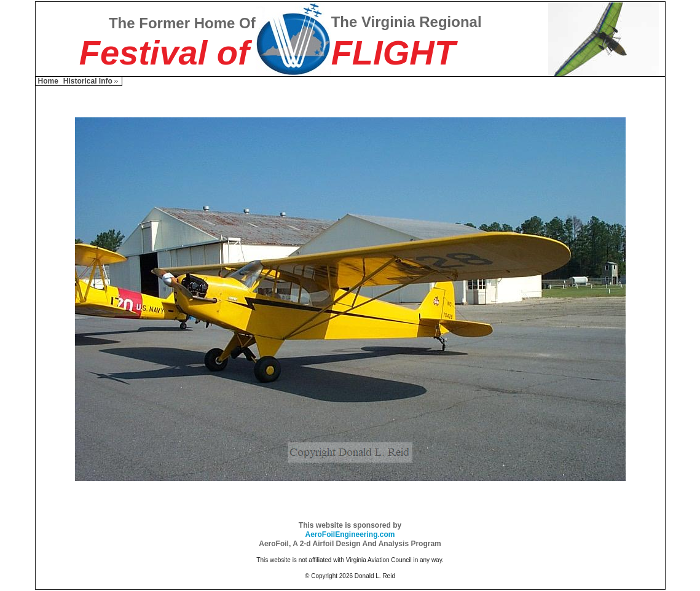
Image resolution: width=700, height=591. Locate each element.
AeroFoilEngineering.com (350, 534)
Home (48, 81)
